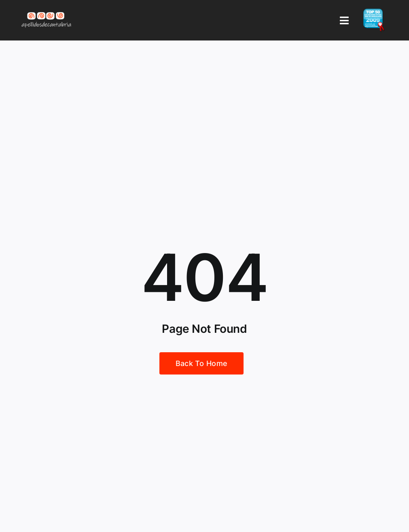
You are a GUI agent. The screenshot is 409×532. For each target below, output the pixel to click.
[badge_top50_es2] (374, 12)
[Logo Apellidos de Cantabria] (47, 12)
